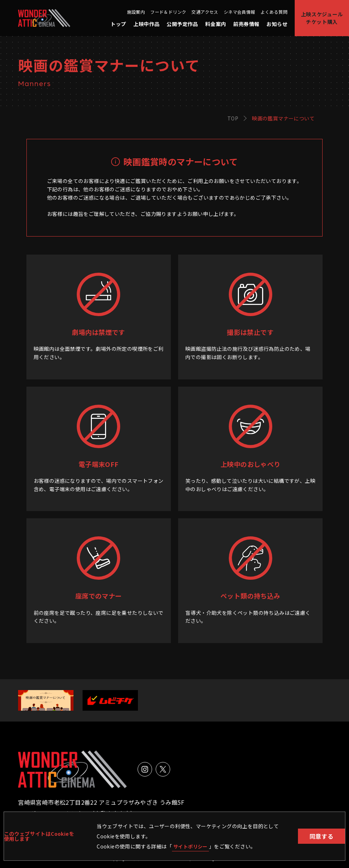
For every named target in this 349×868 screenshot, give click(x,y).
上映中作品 (146, 24)
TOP (233, 118)
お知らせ (277, 24)
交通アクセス (205, 12)
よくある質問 (274, 12)
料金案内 (216, 24)
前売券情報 (246, 24)
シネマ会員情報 (239, 12)
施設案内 (136, 12)
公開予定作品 (182, 24)
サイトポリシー (192, 846)
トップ (118, 24)
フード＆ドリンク (168, 12)
